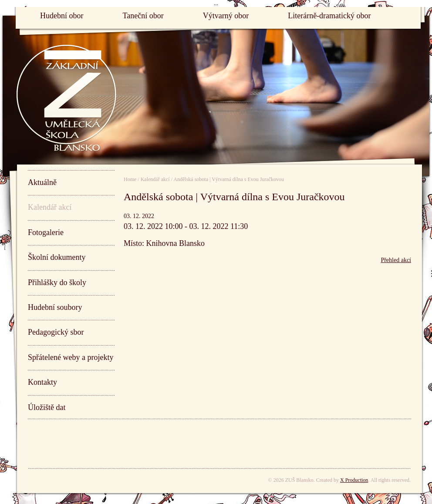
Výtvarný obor (226, 16)
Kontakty (42, 382)
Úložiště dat (47, 407)
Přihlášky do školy (57, 282)
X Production (354, 480)
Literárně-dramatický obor (329, 16)
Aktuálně (42, 182)
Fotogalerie (46, 232)
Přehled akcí (396, 260)
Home (130, 179)
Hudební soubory (55, 307)
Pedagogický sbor (56, 332)
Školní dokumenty (57, 257)
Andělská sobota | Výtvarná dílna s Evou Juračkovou (229, 179)
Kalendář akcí (50, 207)
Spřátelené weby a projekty (71, 357)
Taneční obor (143, 16)
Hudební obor (62, 16)
